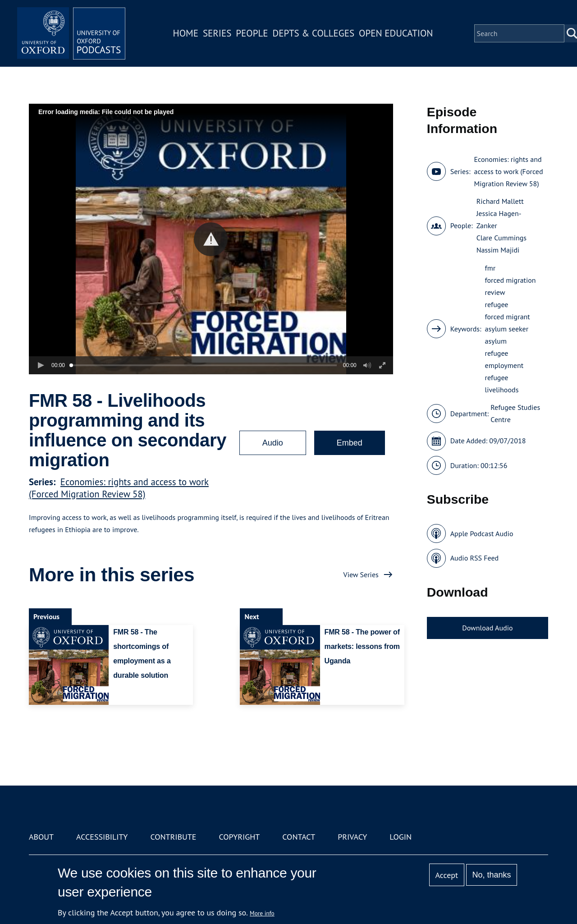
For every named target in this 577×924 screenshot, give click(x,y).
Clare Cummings (501, 238)
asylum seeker (507, 329)
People (252, 33)
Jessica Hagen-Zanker (499, 219)
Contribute (173, 837)
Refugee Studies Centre (515, 413)
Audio (273, 443)
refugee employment (504, 359)
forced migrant (508, 317)
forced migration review (511, 286)
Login (401, 837)
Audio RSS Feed (474, 558)
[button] (211, 239)
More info (262, 913)
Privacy (352, 837)
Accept (446, 875)
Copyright (239, 837)
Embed (350, 443)
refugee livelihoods (502, 384)
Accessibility (102, 837)
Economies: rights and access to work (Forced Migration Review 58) (119, 488)
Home (186, 33)
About (41, 837)
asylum (496, 341)
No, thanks (491, 875)
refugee (497, 304)
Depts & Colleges (314, 33)
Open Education (396, 33)
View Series (361, 575)
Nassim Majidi (498, 250)
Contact (299, 837)
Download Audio (487, 628)
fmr (490, 268)
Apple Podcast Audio (482, 533)
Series (217, 33)
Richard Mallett (500, 201)
